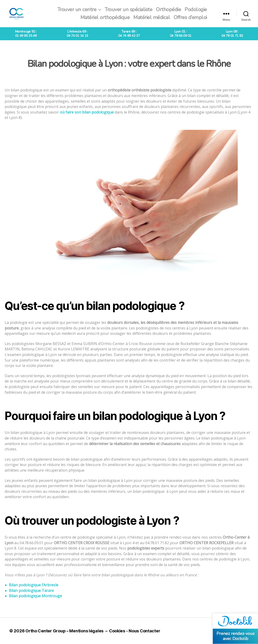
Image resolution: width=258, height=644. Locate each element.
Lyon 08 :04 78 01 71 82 (232, 34)
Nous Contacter (145, 631)
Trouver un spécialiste (128, 10)
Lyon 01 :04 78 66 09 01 (181, 34)
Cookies (117, 631)
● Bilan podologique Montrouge (33, 596)
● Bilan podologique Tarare (29, 590)
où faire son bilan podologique (87, 112)
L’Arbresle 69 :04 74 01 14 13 (77, 34)
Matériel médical (152, 17)
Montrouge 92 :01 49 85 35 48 (26, 34)
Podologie (196, 10)
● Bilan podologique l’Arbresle (31, 585)
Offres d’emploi (190, 17)
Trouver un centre (77, 10)
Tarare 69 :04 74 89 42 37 (129, 34)
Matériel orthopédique (105, 17)
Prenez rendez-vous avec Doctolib (236, 636)
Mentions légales (86, 631)
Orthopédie (168, 10)
